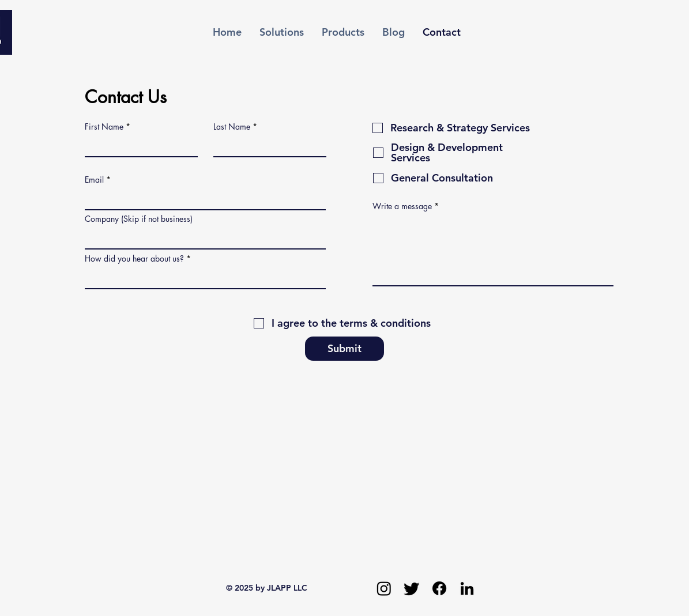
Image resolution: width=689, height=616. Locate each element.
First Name (104, 127)
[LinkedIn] (467, 588)
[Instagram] (384, 588)
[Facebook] (439, 588)
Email (94, 180)
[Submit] (345, 349)
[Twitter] (412, 588)
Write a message (402, 206)
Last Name (232, 127)
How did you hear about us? (134, 259)
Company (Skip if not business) (139, 219)
